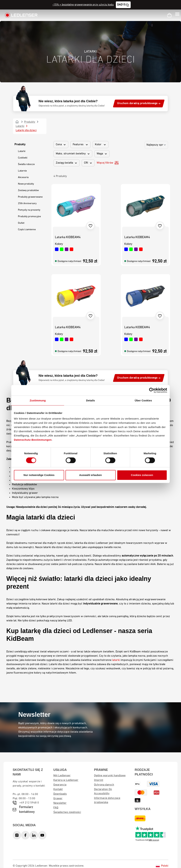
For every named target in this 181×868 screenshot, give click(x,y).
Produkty (20, 145)
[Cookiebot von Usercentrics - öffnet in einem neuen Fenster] (152, 390)
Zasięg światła (67, 163)
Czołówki (23, 158)
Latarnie (22, 171)
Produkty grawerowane (30, 197)
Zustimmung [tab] (38, 400)
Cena (61, 145)
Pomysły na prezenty (29, 210)
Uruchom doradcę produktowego (139, 104)
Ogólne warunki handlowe (110, 776)
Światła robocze (26, 164)
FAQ (56, 808)
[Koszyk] (169, 15)
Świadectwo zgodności (67, 812)
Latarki (22, 151)
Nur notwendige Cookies (39, 475)
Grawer (58, 799)
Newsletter (60, 803)
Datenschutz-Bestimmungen (33, 440)
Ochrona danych (104, 785)
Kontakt (58, 789)
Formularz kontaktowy (27, 810)
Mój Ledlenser (62, 776)
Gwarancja (60, 785)
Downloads (60, 794)
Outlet (21, 223)
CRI (88, 163)
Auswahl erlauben (90, 475)
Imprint (99, 780)
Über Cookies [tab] (143, 400)
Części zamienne (27, 230)
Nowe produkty (26, 184)
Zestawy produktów (28, 190)
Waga (102, 154)
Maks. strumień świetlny (73, 154)
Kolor (101, 145)
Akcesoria (23, 177)
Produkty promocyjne (29, 217)
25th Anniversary (27, 204)
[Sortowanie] (156, 145)
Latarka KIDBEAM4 (68, 237)
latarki (116, 660)
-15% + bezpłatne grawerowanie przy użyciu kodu (83, 5)
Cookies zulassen (142, 475)
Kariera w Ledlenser (66, 780)
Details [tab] (90, 400)
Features (80, 145)
